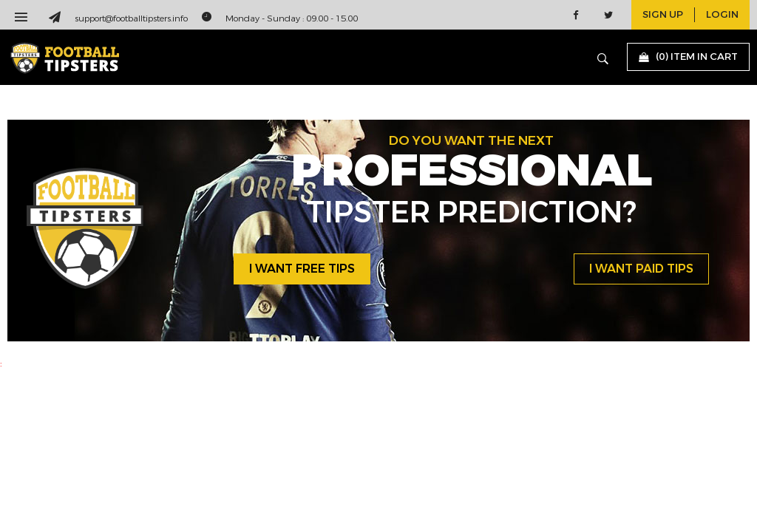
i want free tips (302, 269)
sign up (663, 15)
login (722, 15)
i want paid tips (641, 269)
